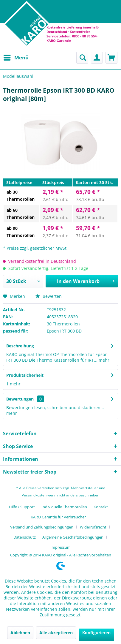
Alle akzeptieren (56, 633)
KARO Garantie (59, 41)
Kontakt (101, 507)
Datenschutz (25, 537)
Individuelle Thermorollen (64, 507)
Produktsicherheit (25, 375)
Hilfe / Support (22, 507)
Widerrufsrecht (93, 527)
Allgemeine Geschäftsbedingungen (73, 537)
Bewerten (49, 296)
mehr (103, 360)
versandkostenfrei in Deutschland (42, 261)
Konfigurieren (96, 633)
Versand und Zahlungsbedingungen (42, 527)
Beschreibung (20, 346)
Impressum (61, 547)
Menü (16, 57)
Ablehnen (20, 633)
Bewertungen (20, 399)
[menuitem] (16, 58)
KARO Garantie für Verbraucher (58, 517)
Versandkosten (34, 495)
